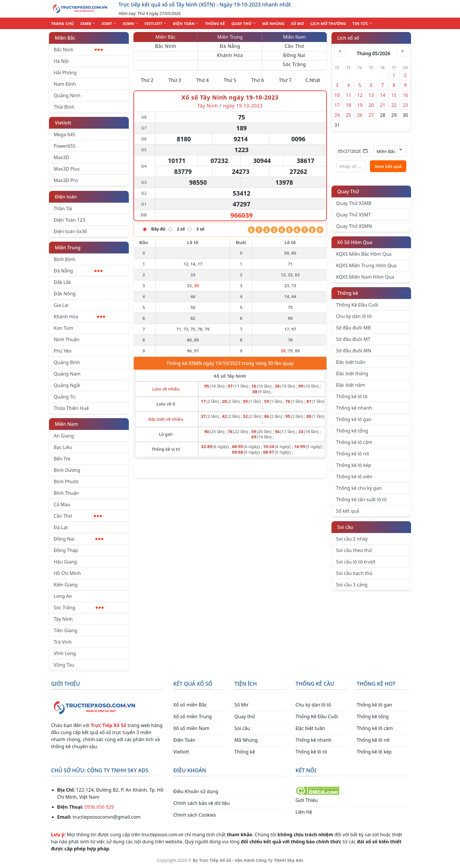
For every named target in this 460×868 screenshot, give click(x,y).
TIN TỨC (363, 23)
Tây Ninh (63, 619)
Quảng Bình (67, 362)
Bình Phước (66, 482)
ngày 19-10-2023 (243, 106)
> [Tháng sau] (402, 51)
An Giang (64, 436)
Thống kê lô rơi (353, 454)
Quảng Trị (65, 397)
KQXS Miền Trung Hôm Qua (366, 265)
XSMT (109, 23)
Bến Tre (62, 459)
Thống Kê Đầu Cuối (357, 305)
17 (337, 105)
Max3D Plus (67, 169)
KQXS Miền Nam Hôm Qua (365, 277)
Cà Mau (62, 504)
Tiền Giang (66, 630)
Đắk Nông (65, 294)
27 (371, 115)
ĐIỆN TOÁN (186, 23)
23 (405, 105)
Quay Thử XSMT (354, 215)
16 (405, 95)
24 (337, 115)
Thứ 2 (147, 80)
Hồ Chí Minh (67, 573)
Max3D (61, 157)
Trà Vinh (63, 642)
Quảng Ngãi (67, 385)
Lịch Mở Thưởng (328, 23)
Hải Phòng (65, 73)
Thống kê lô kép (354, 465)
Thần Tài (63, 208)
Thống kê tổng (352, 431)
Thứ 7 (285, 80)
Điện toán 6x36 (70, 231)
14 (383, 95)
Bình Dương (67, 470)
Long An (63, 596)
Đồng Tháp (66, 550)
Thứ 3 (175, 80)
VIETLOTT (155, 23)
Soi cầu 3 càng (352, 585)
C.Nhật (313, 80)
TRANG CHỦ (62, 23)
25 (349, 115)
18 (349, 105)
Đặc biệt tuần (351, 362)
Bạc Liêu (63, 447)
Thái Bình (64, 107)
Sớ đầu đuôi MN (354, 351)
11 (349, 95)
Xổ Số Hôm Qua (355, 242)
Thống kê (348, 293)
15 (394, 95)
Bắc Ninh (78, 50)
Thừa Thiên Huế (71, 408)
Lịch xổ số (348, 38)
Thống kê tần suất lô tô (362, 499)
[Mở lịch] (365, 151)
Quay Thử (348, 191)
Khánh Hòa (79, 317)
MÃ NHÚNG (273, 23)
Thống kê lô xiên (354, 477)
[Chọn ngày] (353, 151)
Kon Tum (64, 328)
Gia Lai (61, 305)
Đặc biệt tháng (352, 374)
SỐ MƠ (297, 23)
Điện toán (66, 197)
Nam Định (65, 84)
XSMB (88, 23)
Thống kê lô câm (354, 442)
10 (337, 95)
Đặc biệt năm (351, 385)
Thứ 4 (202, 80)
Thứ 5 (230, 80)
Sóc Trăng (79, 608)
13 (371, 95)
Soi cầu (345, 527)
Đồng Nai (78, 539)
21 (383, 105)
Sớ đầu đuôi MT (353, 339)
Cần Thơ (78, 516)
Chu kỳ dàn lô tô (354, 316)
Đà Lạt (61, 527)
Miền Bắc (65, 38)
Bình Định (65, 259)
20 (371, 105)
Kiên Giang (66, 585)
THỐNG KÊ (215, 23)
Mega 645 (65, 134)
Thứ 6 (258, 80)
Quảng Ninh (67, 95)
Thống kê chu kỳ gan (359, 488)
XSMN (130, 23)
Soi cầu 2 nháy (352, 539)
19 (360, 105)
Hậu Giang (65, 562)
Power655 (65, 146)
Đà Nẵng (78, 271)
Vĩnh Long (65, 653)
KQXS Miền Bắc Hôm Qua (364, 254)
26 (360, 115)
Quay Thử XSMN (354, 226)
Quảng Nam (67, 374)
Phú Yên (63, 351)
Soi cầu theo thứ (354, 550)
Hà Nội (61, 61)
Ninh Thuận (67, 339)
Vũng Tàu (64, 665)
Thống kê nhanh (354, 408)
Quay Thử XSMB (354, 203)
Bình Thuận (66, 493)
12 (360, 95)
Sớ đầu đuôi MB (354, 328)
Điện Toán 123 (69, 220)
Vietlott (63, 123)
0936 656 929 (99, 807)
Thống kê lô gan (354, 419)
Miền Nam (66, 424)
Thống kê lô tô (352, 396)
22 (394, 105)
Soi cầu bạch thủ (354, 573)
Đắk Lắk (62, 282)
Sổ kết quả (348, 511)
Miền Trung (68, 248)
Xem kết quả (388, 166)
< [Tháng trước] (340, 51)
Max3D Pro (66, 180)
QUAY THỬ (244, 23)
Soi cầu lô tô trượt (356, 562)
